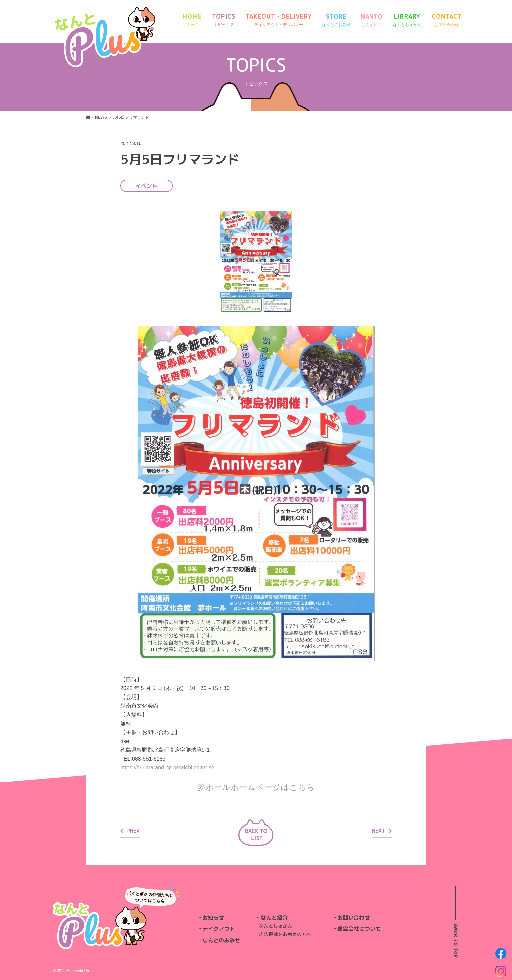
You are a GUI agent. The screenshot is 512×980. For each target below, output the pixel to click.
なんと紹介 (274, 918)
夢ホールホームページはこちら (256, 787)
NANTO (372, 20)
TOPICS (224, 20)
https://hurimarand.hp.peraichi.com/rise (167, 768)
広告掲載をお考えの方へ (285, 934)
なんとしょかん (276, 926)
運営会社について (359, 929)
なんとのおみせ (221, 940)
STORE (336, 20)
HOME (192, 20)
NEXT (382, 830)
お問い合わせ (354, 918)
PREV (130, 830)
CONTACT (447, 20)
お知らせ (213, 918)
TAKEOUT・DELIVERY (279, 20)
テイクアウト (219, 929)
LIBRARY (407, 20)
